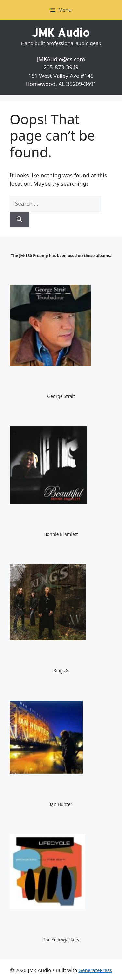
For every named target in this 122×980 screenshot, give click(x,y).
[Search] (19, 219)
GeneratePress (95, 970)
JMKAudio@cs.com (61, 59)
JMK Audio (61, 32)
